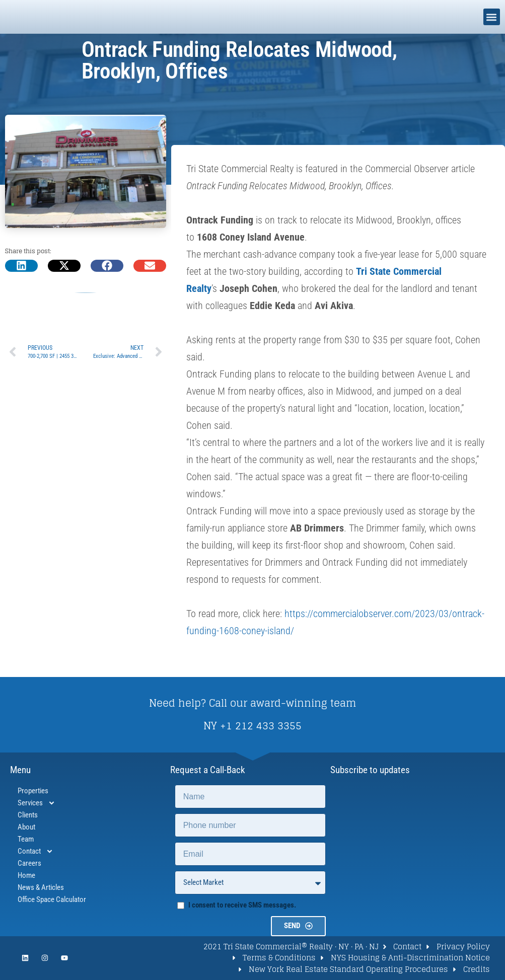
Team (26, 839)
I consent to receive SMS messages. (242, 905)
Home (26, 875)
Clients (28, 815)
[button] (492, 17)
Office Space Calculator (52, 899)
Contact (35, 851)
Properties (33, 791)
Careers (29, 863)
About (26, 827)
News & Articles (41, 887)
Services (37, 803)
